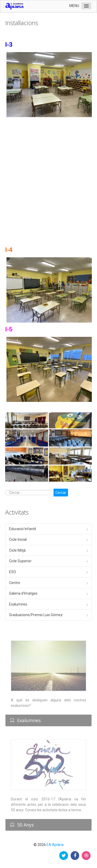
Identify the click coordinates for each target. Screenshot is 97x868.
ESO (13, 572)
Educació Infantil (23, 529)
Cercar (61, 493)
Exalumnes (18, 604)
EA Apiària (55, 845)
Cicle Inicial (18, 539)
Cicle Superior (20, 561)
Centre (15, 583)
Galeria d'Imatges (23, 593)
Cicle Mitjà (17, 550)
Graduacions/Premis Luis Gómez (36, 615)
